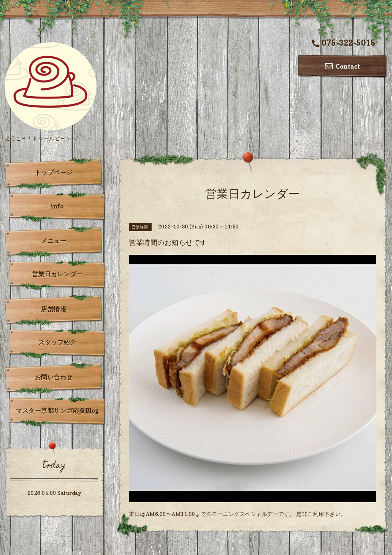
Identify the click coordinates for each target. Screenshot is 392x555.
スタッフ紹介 (57, 342)
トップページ (54, 172)
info (57, 206)
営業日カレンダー (57, 274)
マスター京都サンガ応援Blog (57, 411)
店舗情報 (54, 309)
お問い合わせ (54, 377)
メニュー (54, 241)
